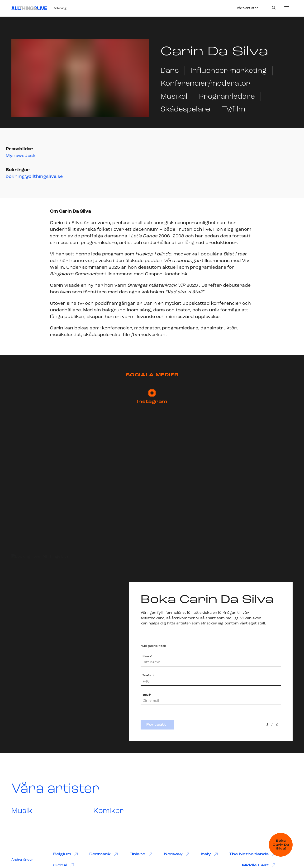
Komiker (109, 811)
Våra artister (248, 8)
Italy (209, 854)
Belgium (66, 854)
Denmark (104, 854)
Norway (177, 854)
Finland (141, 854)
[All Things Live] (29, 8)
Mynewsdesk (21, 156)
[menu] (287, 8)
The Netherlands (252, 854)
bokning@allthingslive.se (34, 177)
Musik (22, 811)
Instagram (152, 397)
